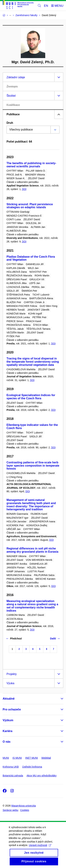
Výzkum (8, 720)
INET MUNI (32, 758)
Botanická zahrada (13, 776)
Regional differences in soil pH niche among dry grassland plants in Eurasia (32, 550)
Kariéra (7, 731)
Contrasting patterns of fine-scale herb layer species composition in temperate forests (33, 466)
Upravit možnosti (40, 850)
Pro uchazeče (12, 709)
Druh (10, 123)
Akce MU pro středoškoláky (42, 776)
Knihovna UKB (11, 767)
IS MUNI (17, 758)
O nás (7, 742)
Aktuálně (9, 699)
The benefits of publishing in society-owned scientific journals (31, 165)
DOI (24, 189)
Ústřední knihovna (32, 767)
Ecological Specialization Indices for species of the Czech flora (31, 397)
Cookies (25, 810)
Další (55, 639)
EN (46, 6)
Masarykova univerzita (23, 806)
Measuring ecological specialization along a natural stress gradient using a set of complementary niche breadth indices (32, 606)
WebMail (46, 758)
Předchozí (14, 639)
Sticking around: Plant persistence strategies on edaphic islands (30, 206)
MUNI (6, 758)
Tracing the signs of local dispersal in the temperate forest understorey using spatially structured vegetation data (33, 362)
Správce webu (10, 810)
